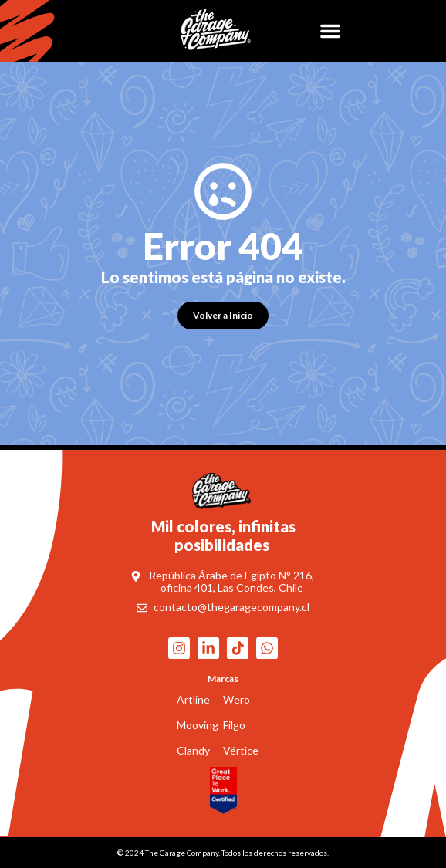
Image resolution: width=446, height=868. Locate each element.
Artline (193, 699)
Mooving (198, 725)
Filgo (234, 725)
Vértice (241, 750)
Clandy (193, 750)
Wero (237, 699)
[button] (330, 31)
